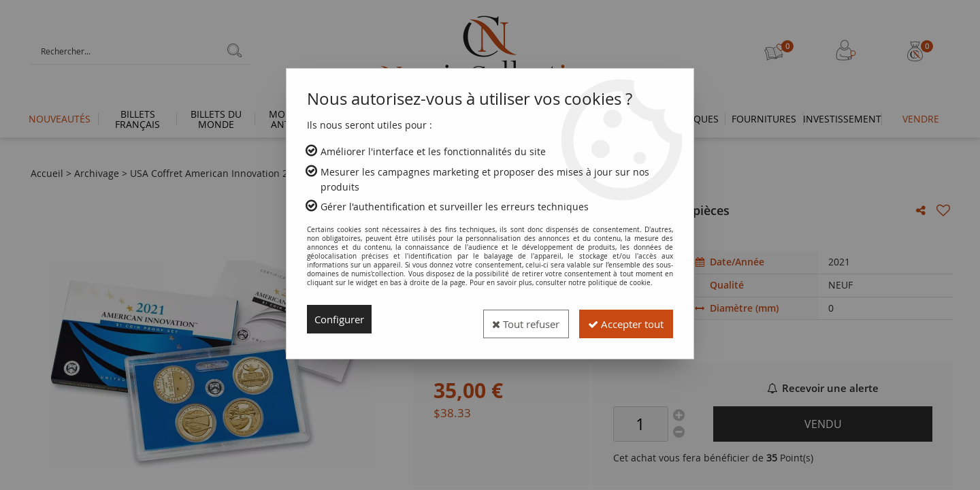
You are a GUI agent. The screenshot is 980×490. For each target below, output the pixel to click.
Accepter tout (620, 319)
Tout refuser (509, 319)
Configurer (342, 319)
